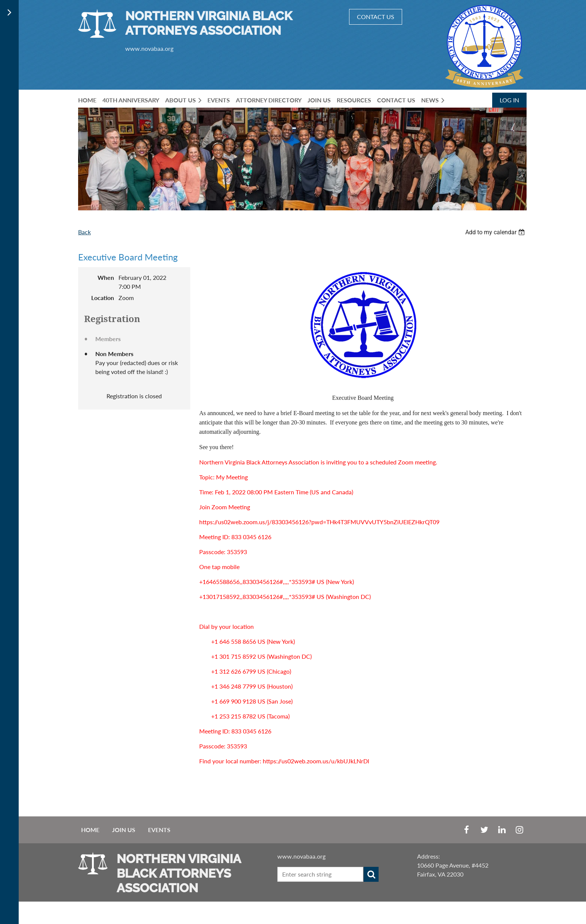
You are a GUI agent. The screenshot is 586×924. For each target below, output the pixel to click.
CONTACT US (376, 17)
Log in (509, 100)
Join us (124, 830)
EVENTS (159, 830)
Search (371, 874)
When (106, 277)
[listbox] (496, 232)
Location (103, 298)
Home (90, 830)
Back (84, 232)
